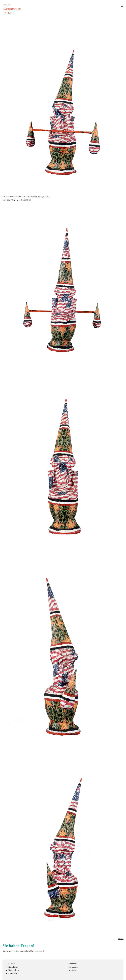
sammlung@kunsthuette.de (33, 951)
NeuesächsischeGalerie (12, 9)
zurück (121, 939)
